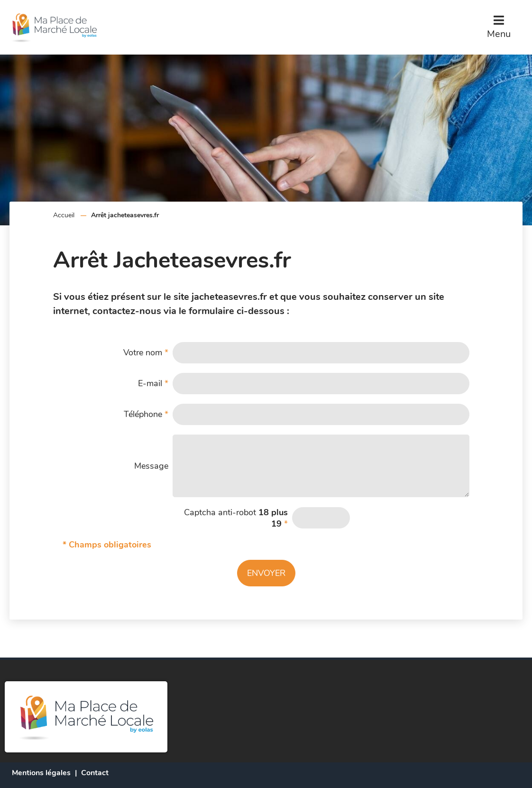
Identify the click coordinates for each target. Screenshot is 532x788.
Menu (499, 34)
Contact (95, 773)
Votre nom (146, 352)
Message (151, 466)
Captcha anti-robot (236, 518)
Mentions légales (41, 773)
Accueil (64, 215)
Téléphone (146, 414)
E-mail (153, 383)
